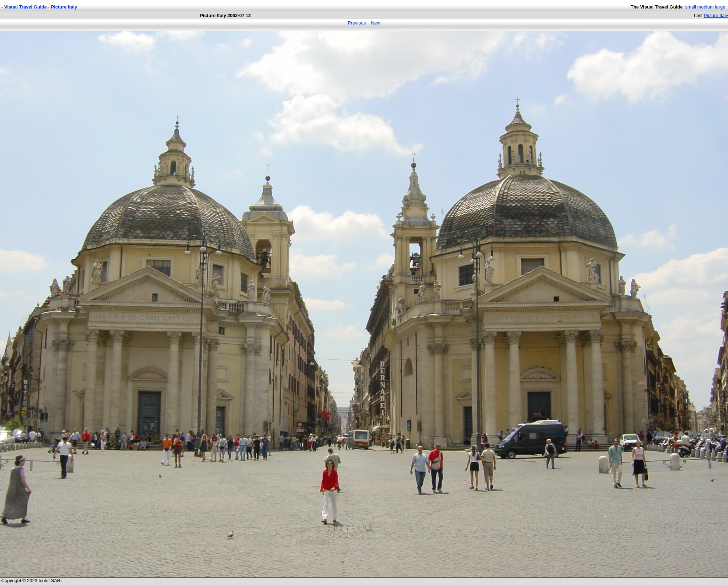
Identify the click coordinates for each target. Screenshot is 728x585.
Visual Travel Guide (26, 7)
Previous (357, 23)
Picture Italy (64, 7)
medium (706, 7)
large (720, 7)
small (691, 7)
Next (376, 23)
